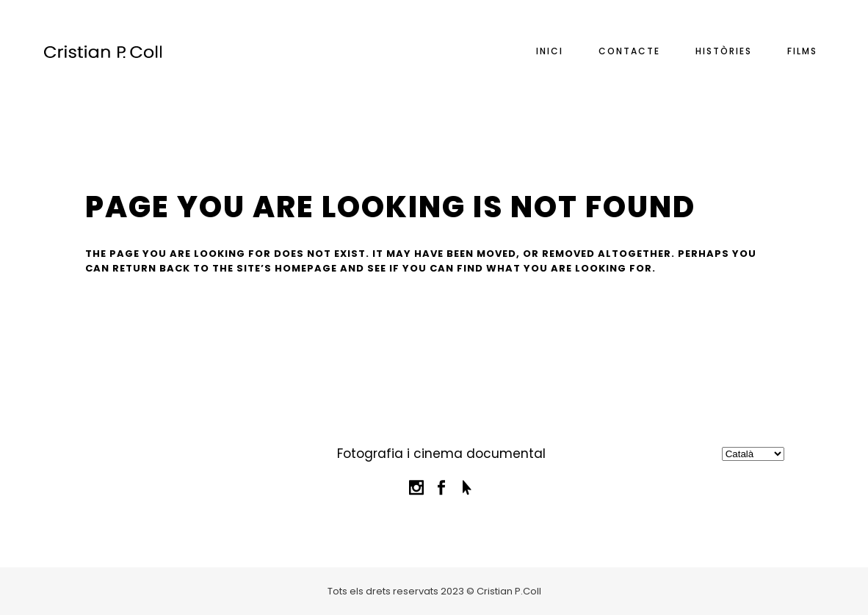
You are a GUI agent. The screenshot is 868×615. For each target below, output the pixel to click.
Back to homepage (160, 342)
